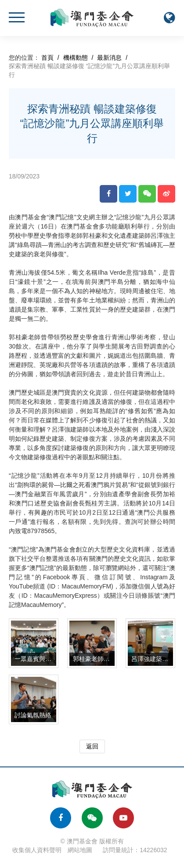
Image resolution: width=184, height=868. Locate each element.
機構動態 (76, 58)
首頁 (47, 58)
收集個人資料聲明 (37, 850)
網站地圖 (80, 850)
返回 (92, 746)
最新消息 (109, 58)
